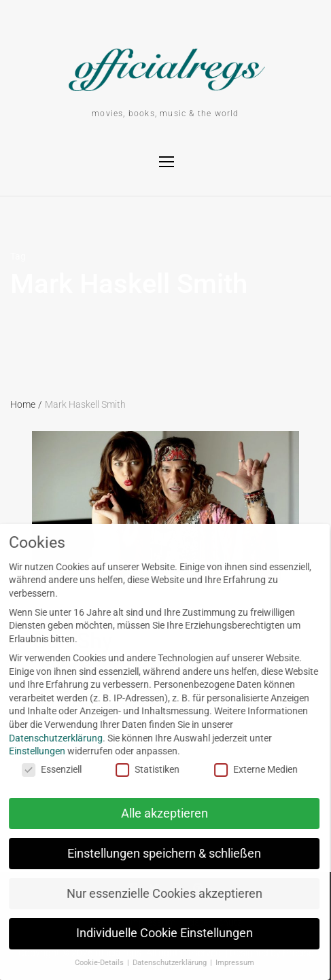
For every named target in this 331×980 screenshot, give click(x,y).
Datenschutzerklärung (160, 963)
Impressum (225, 963)
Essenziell (41, 770)
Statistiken (138, 770)
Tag (18, 256)
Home (26, 404)
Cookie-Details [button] (90, 963)
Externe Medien (246, 770)
